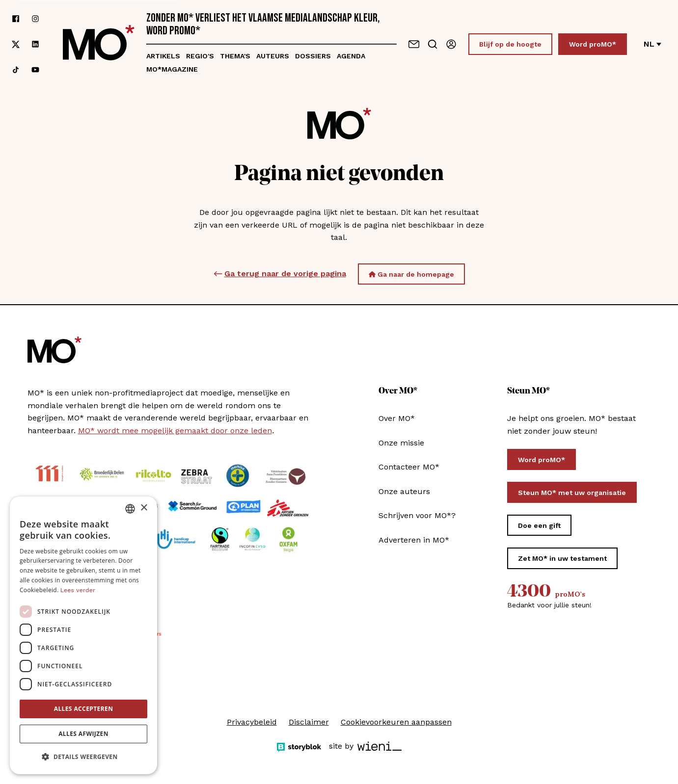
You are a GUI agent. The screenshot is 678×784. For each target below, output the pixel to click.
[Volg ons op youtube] (35, 70)
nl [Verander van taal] (652, 44)
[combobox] (130, 509)
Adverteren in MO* (414, 540)
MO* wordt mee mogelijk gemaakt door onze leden (175, 431)
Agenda (351, 56)
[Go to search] (433, 44)
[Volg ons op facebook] (16, 19)
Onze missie (401, 443)
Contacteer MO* (409, 467)
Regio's (200, 56)
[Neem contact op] (414, 44)
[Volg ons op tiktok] (16, 70)
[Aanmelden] (451, 44)
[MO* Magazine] (99, 44)
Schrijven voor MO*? (417, 515)
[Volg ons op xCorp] (16, 44)
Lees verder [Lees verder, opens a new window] (78, 590)
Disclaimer (309, 722)
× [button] (144, 508)
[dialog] (83, 635)
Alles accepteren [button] (84, 709)
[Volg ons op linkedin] (35, 44)
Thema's (235, 56)
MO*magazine (172, 69)
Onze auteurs (404, 491)
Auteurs (273, 56)
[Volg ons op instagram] (35, 19)
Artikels (163, 56)
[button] (83, 757)
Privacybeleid (252, 722)
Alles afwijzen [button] (83, 734)
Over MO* (397, 418)
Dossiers (313, 56)
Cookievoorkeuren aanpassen (396, 722)
